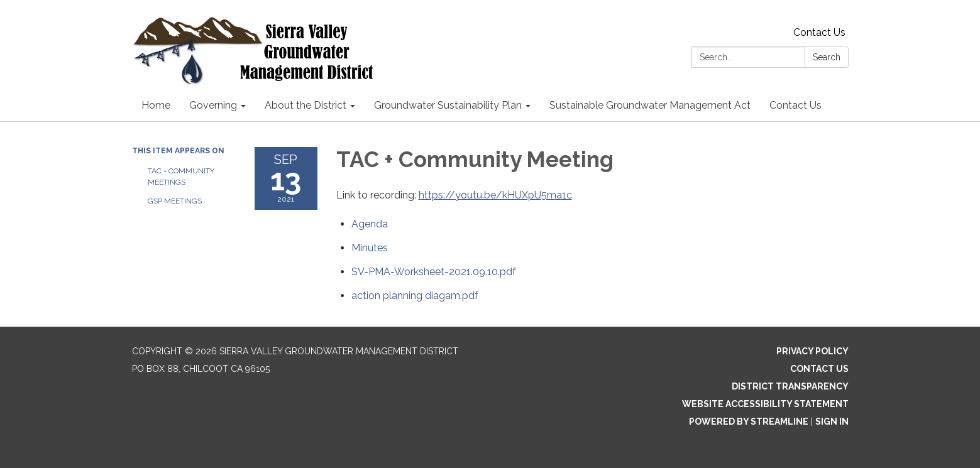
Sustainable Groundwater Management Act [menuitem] (650, 105)
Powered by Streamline (749, 422)
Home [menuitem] (156, 105)
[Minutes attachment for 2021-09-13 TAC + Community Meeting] (370, 248)
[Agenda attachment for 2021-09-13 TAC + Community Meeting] (370, 224)
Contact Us (819, 32)
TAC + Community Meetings (181, 177)
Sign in (832, 422)
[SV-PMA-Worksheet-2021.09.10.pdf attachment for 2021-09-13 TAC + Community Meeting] (434, 272)
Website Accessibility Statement (765, 404)
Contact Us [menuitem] (796, 105)
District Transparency (790, 386)
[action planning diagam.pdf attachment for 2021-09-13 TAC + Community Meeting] (415, 296)
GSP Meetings (175, 201)
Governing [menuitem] (213, 105)
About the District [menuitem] (306, 105)
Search (827, 57)
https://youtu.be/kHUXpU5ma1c (495, 195)
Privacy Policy (812, 351)
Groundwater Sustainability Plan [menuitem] (448, 105)
